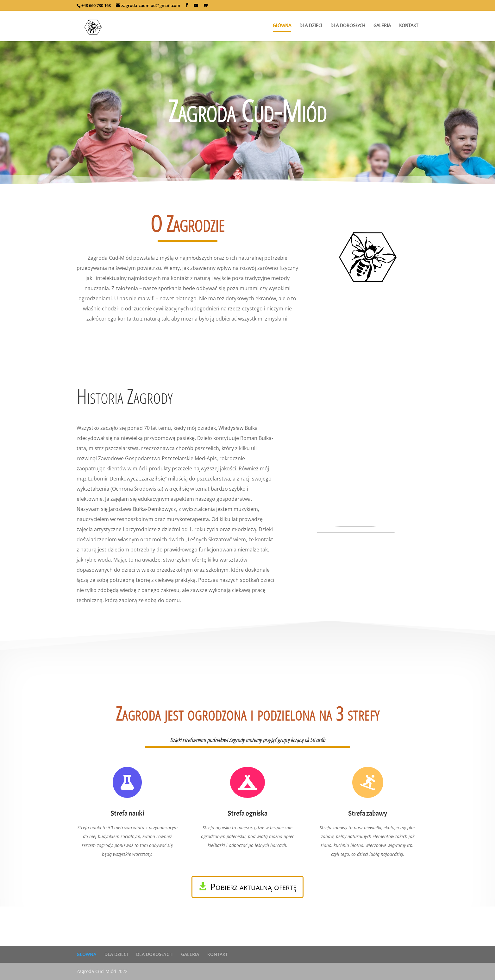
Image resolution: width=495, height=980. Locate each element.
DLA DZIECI (116, 954)
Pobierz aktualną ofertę (253, 887)
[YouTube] (196, 5)
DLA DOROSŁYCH (154, 954)
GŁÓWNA (86, 954)
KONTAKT (218, 954)
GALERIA (190, 954)
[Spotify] (206, 5)
